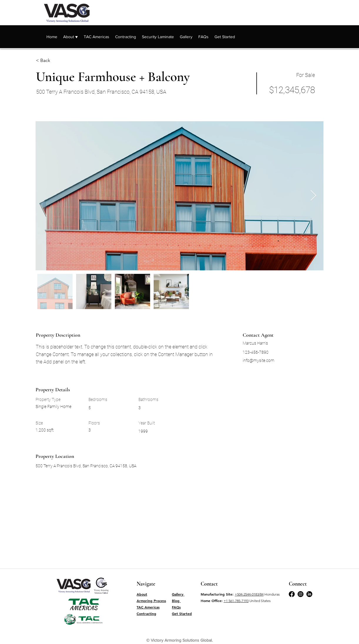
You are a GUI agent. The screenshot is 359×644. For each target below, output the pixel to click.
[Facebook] (292, 594)
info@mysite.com (259, 360)
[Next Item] (313, 196)
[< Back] (57, 60)
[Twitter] (301, 594)
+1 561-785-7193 (236, 601)
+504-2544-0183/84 (249, 594)
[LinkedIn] (309, 594)
